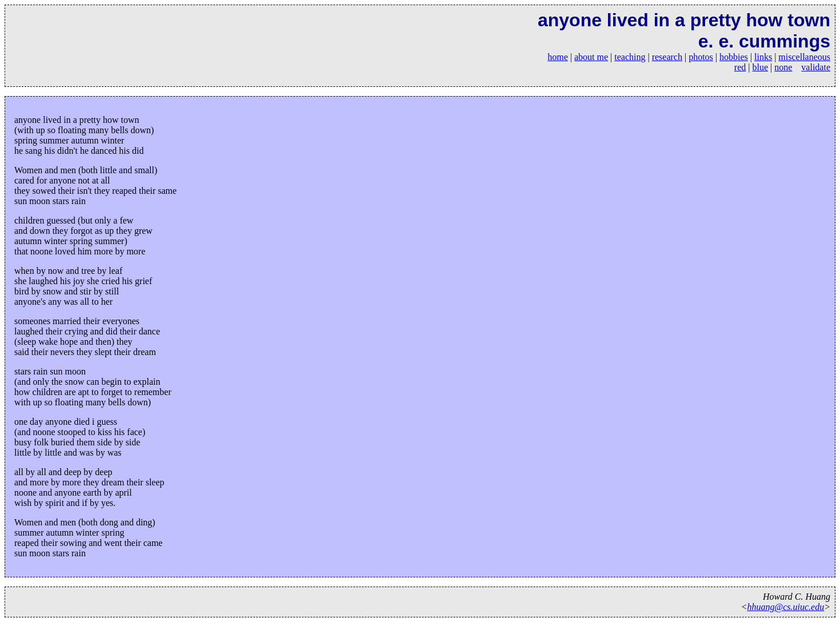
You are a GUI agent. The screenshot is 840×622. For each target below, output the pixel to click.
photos (701, 57)
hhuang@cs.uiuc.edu (786, 607)
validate (816, 67)
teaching (630, 57)
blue (761, 67)
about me (591, 57)
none (783, 67)
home (558, 57)
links (763, 57)
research (667, 57)
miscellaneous (804, 57)
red (740, 67)
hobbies (734, 57)
